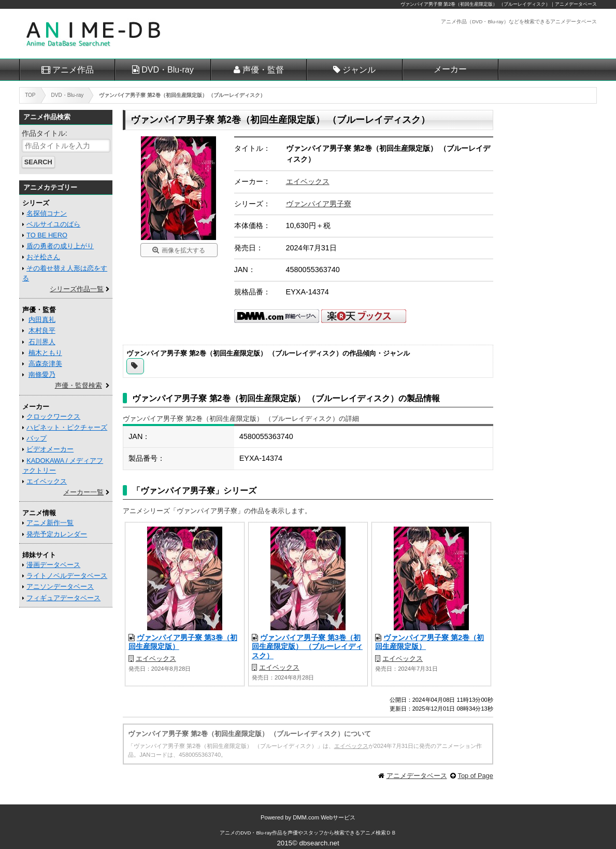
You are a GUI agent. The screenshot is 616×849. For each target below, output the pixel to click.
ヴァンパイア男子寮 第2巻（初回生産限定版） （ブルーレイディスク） (475, 4)
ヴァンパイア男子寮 (319, 204)
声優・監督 (263, 70)
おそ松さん (43, 257)
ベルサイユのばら (53, 224)
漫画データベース (53, 565)
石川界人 (42, 342)
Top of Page (476, 776)
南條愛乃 (42, 374)
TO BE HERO (47, 235)
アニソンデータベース (60, 586)
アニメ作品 (73, 70)
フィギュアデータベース (63, 598)
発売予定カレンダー (57, 534)
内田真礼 (42, 320)
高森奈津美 (45, 364)
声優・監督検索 (78, 385)
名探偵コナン (47, 213)
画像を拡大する (183, 250)
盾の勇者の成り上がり (60, 246)
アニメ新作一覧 (50, 523)
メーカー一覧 (83, 492)
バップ (37, 438)
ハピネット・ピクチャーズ (67, 427)
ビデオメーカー (50, 449)
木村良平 (42, 330)
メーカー (450, 69)
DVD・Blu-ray (167, 70)
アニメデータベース (417, 776)
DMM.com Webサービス (324, 817)
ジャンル (359, 70)
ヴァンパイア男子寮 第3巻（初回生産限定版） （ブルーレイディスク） (307, 647)
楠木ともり (45, 353)
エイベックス (308, 181)
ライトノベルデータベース (67, 576)
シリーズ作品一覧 (77, 289)
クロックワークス (53, 416)
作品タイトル (44, 133)
